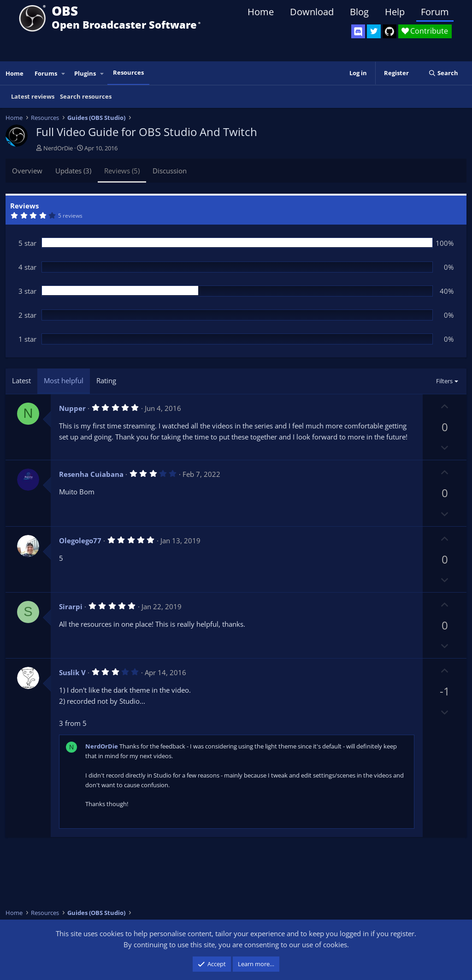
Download (312, 12)
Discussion (170, 171)
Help (395, 12)
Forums (46, 73)
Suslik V (72, 672)
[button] (64, 74)
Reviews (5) (122, 171)
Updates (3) (73, 171)
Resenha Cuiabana (91, 474)
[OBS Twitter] (374, 31)
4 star (27, 267)
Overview (27, 171)
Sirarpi (71, 606)
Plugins (85, 73)
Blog (359, 12)
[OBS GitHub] (389, 31)
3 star (27, 291)
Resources (128, 72)
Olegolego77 (80, 540)
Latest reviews (33, 96)
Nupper (72, 408)
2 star (27, 315)
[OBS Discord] (358, 31)
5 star (27, 243)
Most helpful (64, 380)
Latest (21, 380)
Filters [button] (444, 381)
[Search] (443, 73)
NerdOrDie (58, 148)
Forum (435, 12)
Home (261, 12)
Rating (106, 380)
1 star (27, 339)
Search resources (86, 96)
